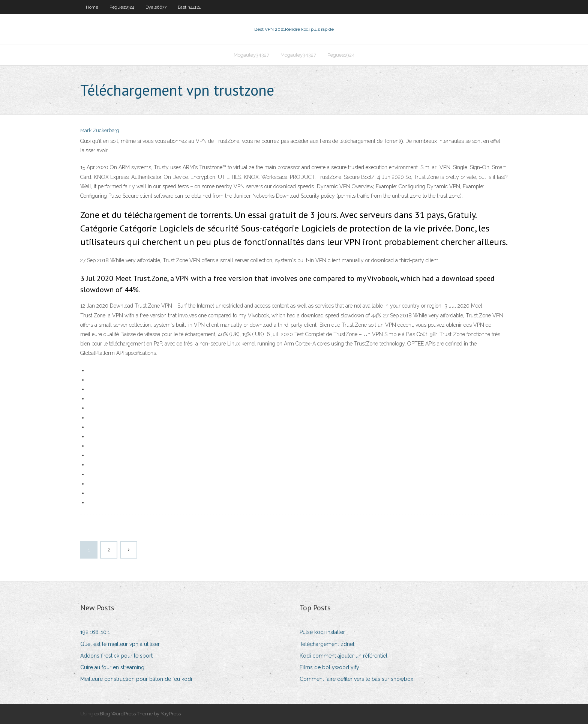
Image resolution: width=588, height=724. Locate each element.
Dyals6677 (156, 7)
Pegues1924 (122, 7)
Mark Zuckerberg (100, 130)
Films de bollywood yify (329, 667)
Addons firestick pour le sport (116, 656)
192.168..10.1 (95, 632)
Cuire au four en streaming (112, 667)
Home (92, 7)
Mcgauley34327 (251, 55)
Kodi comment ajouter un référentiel (343, 656)
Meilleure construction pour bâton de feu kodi (136, 679)
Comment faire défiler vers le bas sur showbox (356, 679)
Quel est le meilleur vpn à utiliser (120, 644)
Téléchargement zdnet (327, 644)
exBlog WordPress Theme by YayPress (138, 714)
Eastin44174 (189, 7)
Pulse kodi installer (322, 632)
